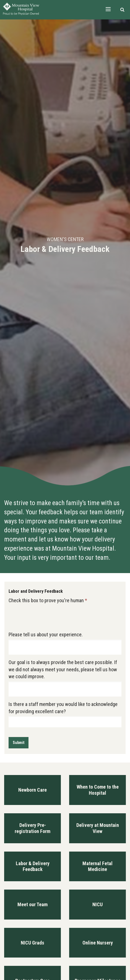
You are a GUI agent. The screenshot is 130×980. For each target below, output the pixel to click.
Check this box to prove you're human (48, 600)
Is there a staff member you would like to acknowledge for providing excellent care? (63, 708)
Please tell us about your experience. (46, 635)
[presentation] (51, 616)
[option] (65, 245)
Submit (19, 743)
